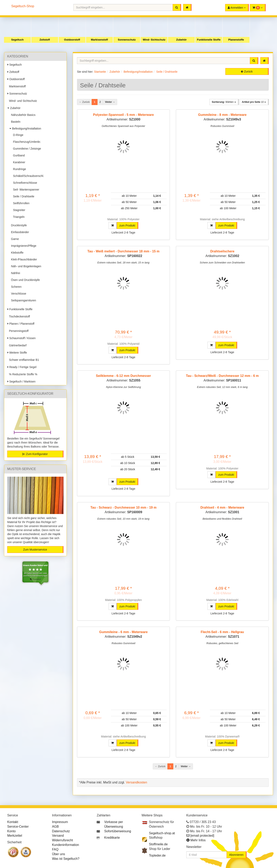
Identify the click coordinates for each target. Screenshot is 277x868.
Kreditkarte (112, 838)
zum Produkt (127, 225)
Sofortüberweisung (117, 831)
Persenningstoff (18, 331)
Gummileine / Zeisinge (26, 149)
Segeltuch (17, 40)
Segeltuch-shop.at (162, 833)
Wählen (224, 102)
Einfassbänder (19, 232)
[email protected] (202, 836)
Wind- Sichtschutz (154, 40)
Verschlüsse (18, 294)
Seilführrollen (21, 203)
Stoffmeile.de (158, 844)
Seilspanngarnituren (23, 300)
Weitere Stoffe (17, 353)
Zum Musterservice (35, 550)
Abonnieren (236, 855)
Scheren (15, 287)
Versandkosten (136, 782)
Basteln (15, 122)
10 (254, 102)
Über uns (59, 854)
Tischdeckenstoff (19, 316)
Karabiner (18, 162)
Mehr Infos (198, 840)
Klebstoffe (16, 253)
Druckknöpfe (18, 225)
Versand (58, 836)
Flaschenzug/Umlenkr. (26, 142)
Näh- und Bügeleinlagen (25, 266)
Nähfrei (15, 273)
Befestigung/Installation (25, 129)
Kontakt (13, 822)
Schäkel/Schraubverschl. (28, 176)
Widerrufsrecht (63, 840)
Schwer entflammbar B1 (23, 360)
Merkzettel (15, 836)
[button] (258, 8)
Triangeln (18, 217)
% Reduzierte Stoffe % (22, 374)
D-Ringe (17, 135)
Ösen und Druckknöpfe (25, 280)
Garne (14, 239)
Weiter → (110, 102)
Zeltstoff (45, 40)
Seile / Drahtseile (23, 196)
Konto (11, 831)
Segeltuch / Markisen (22, 381)
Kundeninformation (66, 845)
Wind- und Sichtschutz (22, 101)
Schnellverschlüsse (24, 183)
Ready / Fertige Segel (22, 367)
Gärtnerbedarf (17, 345)
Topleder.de (157, 855)
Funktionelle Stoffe (209, 40)
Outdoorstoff (72, 40)
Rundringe (19, 169)
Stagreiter (18, 210)
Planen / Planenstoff (21, 324)
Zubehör (182, 40)
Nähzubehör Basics (22, 115)
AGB (55, 827)
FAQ (55, 849)
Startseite (100, 72)
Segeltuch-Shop (23, 6)
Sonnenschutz (127, 40)
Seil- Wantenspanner (25, 190)
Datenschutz (61, 831)
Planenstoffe (236, 40)
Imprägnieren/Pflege (23, 246)
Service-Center (18, 827)
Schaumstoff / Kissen (22, 338)
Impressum (60, 822)
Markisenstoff (99, 40)
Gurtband (18, 155)
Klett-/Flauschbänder (23, 259)
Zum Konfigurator (35, 454)
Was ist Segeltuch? (66, 859)
